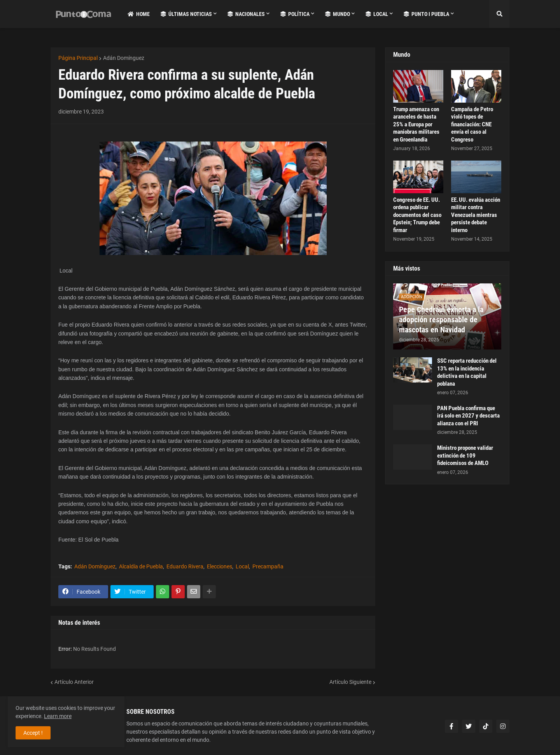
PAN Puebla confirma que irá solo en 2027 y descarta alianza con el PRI (468, 416)
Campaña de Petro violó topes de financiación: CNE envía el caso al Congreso (472, 124)
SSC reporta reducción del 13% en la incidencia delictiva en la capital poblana (467, 372)
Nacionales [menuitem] (246, 14)
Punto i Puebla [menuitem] (426, 14)
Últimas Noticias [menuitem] (186, 14)
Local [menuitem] (377, 14)
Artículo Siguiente (350, 682)
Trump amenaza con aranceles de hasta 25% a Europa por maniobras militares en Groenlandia (416, 124)
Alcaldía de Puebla (141, 566)
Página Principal (78, 58)
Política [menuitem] (295, 14)
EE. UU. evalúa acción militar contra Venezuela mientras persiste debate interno (476, 215)
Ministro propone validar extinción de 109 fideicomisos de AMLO (465, 455)
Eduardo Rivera (185, 566)
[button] (499, 14)
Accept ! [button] (33, 733)
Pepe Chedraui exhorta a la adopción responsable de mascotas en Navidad (441, 320)
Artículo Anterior (74, 682)
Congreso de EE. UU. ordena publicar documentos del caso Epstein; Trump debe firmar (417, 215)
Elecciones (220, 566)
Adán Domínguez (124, 58)
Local (242, 566)
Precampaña (268, 566)
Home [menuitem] (139, 14)
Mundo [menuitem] (338, 14)
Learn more (58, 716)
